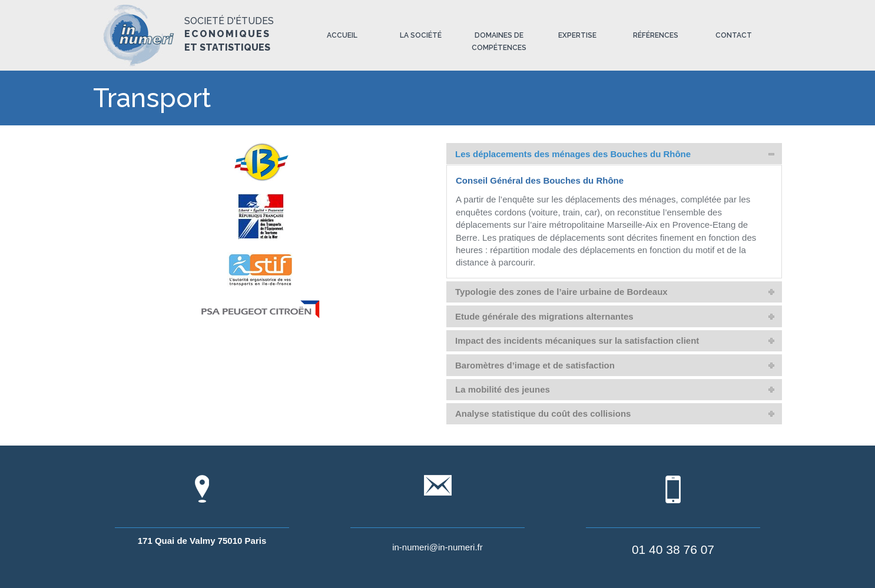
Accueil (342, 35)
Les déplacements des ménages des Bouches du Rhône (573, 154)
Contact (734, 35)
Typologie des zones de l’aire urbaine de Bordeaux (561, 292)
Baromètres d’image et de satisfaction (535, 365)
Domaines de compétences (499, 41)
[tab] (614, 154)
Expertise (577, 35)
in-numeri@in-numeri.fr (438, 547)
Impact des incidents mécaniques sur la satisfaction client (577, 340)
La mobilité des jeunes (503, 389)
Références (656, 35)
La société (421, 35)
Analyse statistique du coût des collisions (543, 413)
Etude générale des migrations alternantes (544, 316)
